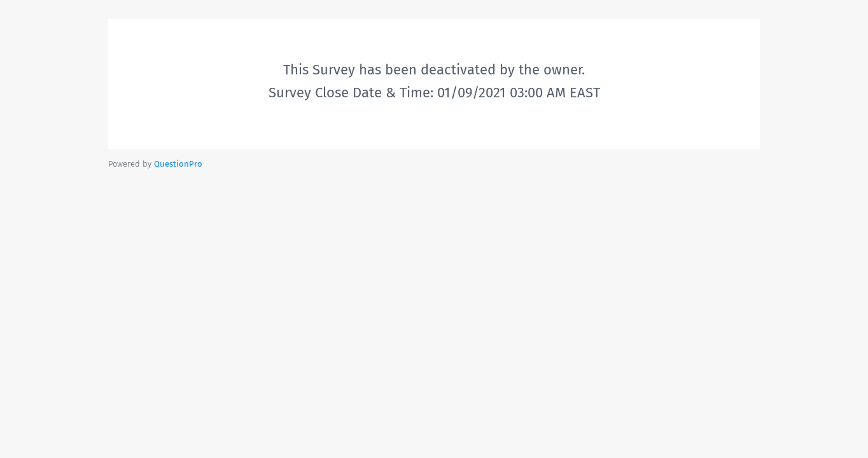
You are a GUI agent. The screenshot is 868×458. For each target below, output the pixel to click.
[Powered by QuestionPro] (178, 164)
